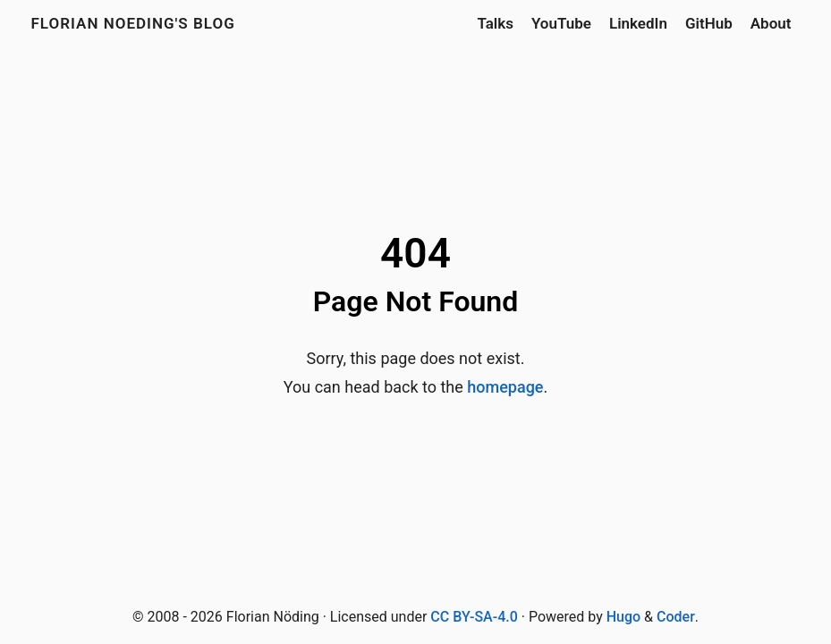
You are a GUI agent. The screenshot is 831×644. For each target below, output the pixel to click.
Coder (676, 617)
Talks (495, 23)
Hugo (623, 617)
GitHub (709, 23)
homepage (505, 387)
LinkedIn (638, 23)
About (771, 23)
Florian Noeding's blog (133, 23)
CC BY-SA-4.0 (474, 617)
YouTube (561, 23)
